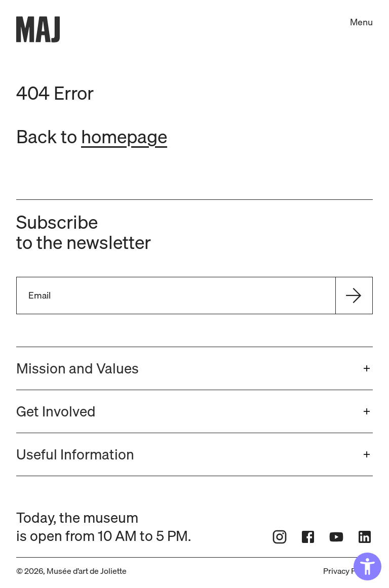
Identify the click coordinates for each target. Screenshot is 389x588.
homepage (124, 136)
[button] (194, 368)
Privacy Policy (348, 571)
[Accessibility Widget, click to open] (367, 566)
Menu (361, 22)
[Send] (354, 296)
